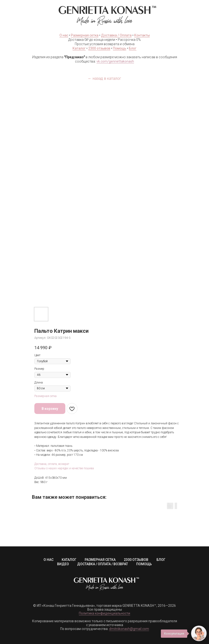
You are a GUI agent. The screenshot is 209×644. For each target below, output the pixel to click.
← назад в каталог (104, 78)
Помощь (120, 48)
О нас (64, 35)
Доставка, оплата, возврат (52, 464)
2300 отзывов (99, 48)
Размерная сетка (85, 35)
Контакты (142, 35)
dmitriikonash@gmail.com (129, 629)
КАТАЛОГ (69, 560)
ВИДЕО (63, 564)
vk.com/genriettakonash (115, 61)
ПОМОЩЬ (144, 564)
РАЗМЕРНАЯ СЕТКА (100, 560)
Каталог (79, 48)
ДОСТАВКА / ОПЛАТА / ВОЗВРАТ (103, 564)
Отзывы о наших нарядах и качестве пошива (64, 468)
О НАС (49, 560)
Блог (133, 48)
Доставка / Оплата (116, 35)
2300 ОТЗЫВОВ (136, 560)
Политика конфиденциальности (104, 613)
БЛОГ (161, 560)
